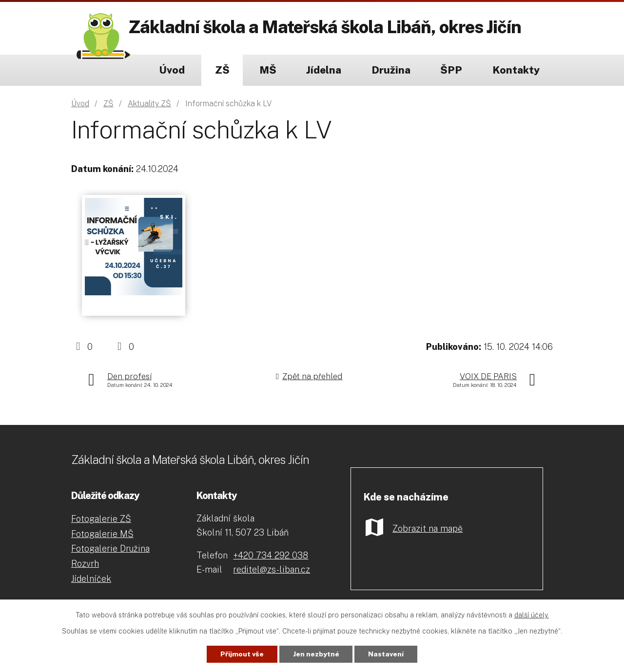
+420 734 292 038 (271, 555)
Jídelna (324, 70)
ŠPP (451, 70)
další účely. (532, 615)
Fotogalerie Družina (110, 548)
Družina (391, 70)
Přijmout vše (242, 654)
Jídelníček (91, 579)
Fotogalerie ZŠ (101, 519)
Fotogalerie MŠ (102, 534)
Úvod (172, 70)
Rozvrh (85, 564)
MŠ (268, 70)
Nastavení (386, 654)
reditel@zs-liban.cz (272, 569)
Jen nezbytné (316, 654)
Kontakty (516, 70)
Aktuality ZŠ (149, 104)
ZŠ (222, 70)
